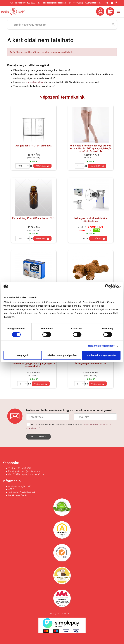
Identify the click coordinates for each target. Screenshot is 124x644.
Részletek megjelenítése (101, 346)
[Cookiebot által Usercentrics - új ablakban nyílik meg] (107, 286)
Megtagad (23, 355)
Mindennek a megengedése (101, 355)
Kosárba (42, 166)
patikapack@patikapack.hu (54, 3)
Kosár (110, 12)
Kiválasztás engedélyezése (62, 355)
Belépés (100, 12)
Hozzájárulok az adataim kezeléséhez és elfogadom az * (68, 426)
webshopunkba (35, 82)
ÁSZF (11, 489)
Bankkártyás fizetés (18, 495)
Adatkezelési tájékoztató (20, 486)
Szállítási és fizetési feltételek (22, 492)
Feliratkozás (38, 437)
